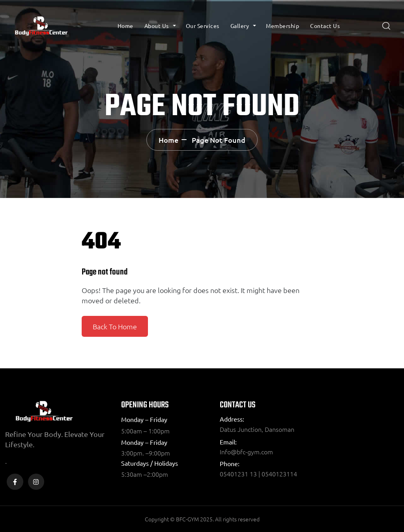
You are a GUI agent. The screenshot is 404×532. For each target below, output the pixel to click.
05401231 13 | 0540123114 (258, 474)
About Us (157, 26)
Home (125, 26)
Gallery (240, 26)
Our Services (203, 26)
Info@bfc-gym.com (246, 452)
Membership (282, 26)
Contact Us (325, 26)
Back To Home (115, 326)
